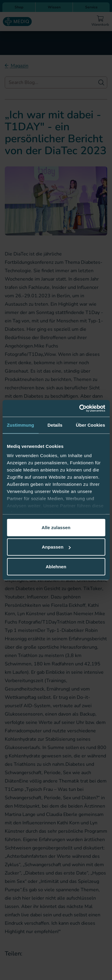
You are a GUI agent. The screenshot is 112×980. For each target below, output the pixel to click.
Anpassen (56, 547)
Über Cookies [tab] (90, 425)
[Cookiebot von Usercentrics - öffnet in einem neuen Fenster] (80, 408)
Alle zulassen (56, 527)
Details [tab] (55, 425)
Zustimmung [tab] (20, 425)
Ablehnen (56, 566)
